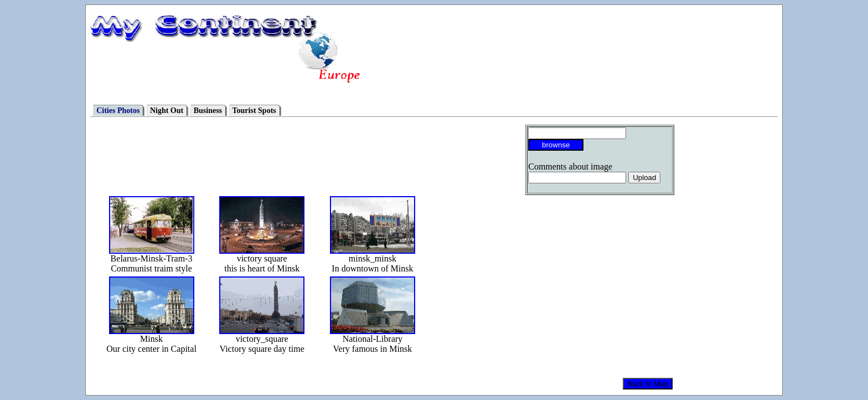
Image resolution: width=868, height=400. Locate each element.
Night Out (167, 111)
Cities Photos (118, 111)
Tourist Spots (254, 111)
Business (208, 111)
